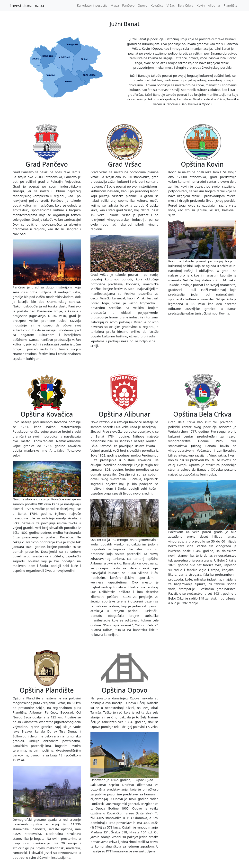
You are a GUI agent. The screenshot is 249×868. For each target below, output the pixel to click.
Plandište (231, 5)
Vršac (171, 5)
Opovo (142, 5)
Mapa (115, 5)
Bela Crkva (186, 5)
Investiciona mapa (27, 6)
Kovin (201, 5)
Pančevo (128, 5)
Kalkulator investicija (92, 5)
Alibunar (214, 5)
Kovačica (157, 5)
